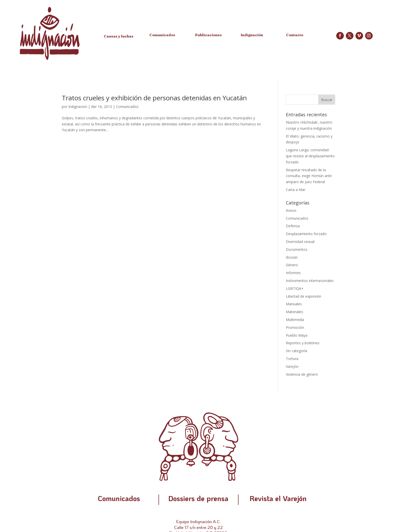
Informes (293, 273)
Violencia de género (302, 374)
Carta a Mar (296, 190)
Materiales (294, 312)
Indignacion (78, 107)
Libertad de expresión (304, 296)
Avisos (291, 210)
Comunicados (127, 107)
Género (292, 265)
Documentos (297, 249)
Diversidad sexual (300, 242)
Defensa (293, 226)
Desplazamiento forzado (306, 234)
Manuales (294, 304)
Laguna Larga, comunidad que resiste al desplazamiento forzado (310, 156)
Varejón (292, 366)
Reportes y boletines (303, 343)
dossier (292, 257)
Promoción (295, 327)
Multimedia (295, 320)
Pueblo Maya (297, 335)
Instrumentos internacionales (310, 281)
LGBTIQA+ (295, 288)
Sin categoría (296, 351)
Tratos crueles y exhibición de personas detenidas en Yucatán (154, 98)
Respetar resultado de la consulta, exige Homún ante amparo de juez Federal (309, 176)
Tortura (292, 359)
